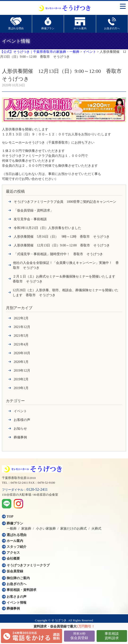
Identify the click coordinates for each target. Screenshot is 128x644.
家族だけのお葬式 (73, 529)
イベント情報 (17, 603)
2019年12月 (22, 371)
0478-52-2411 (19, 483)
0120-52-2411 (37, 489)
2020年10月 (22, 353)
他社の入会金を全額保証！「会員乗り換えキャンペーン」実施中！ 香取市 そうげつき (66, 265)
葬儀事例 (20, 437)
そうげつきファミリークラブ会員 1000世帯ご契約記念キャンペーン (65, 202)
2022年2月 (21, 318)
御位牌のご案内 (18, 578)
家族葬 (26, 529)
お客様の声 (22, 420)
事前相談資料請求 (112, 636)
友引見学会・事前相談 (30, 219)
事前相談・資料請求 (21, 590)
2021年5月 (21, 336)
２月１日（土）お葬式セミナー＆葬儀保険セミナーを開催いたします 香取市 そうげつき (66, 279)
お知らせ (20, 429)
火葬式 (96, 529)
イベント (20, 411)
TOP (10, 517)
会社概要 (13, 559)
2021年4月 (21, 344)
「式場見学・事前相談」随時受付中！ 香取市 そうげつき (58, 254)
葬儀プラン (15, 523)
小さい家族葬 (46, 529)
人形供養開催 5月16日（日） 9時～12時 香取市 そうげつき (62, 237)
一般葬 (12, 529)
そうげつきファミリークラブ (28, 565)
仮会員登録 (79, 636)
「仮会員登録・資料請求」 (34, 210)
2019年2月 (21, 379)
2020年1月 (21, 362)
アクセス (13, 553)
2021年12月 (22, 327)
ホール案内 (15, 541)
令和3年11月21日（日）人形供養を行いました (47, 228)
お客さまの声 (17, 597)
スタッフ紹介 (17, 547)
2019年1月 (21, 388)
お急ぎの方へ (17, 584)
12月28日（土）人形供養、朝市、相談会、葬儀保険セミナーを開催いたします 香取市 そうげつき (65, 293)
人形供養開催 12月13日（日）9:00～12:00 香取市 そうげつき (62, 245)
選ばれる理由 (17, 535)
